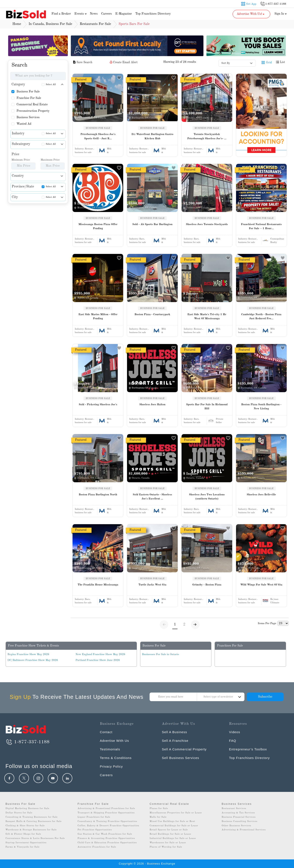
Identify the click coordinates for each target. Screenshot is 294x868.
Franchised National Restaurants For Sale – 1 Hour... (261, 227)
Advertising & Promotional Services (244, 830)
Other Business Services (236, 826)
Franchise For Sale (29, 98)
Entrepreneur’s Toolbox (248, 749)
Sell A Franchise (175, 741)
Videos (235, 732)
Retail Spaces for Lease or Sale (169, 830)
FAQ (233, 741)
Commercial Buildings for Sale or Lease (174, 826)
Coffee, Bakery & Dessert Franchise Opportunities (108, 826)
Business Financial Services (239, 817)
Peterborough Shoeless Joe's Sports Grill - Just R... (98, 136)
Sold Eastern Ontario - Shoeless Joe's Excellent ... (152, 497)
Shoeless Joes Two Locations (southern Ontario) (207, 497)
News (94, 14)
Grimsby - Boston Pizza (207, 585)
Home (17, 24)
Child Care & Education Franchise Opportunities (107, 843)
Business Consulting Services (240, 821)
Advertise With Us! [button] (251, 14)
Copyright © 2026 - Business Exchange (147, 864)
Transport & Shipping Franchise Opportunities (106, 813)
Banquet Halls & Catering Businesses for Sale (33, 821)
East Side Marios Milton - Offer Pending (98, 317)
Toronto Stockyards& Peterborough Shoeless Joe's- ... (207, 136)
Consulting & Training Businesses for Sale (31, 817)
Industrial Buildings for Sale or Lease (173, 838)
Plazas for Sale (159, 809)
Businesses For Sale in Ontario (161, 654)
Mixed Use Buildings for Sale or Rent (172, 821)
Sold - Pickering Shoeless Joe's (98, 405)
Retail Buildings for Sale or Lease (170, 834)
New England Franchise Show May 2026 (100, 654)
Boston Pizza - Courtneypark (152, 314)
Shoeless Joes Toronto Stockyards (207, 224)
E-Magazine (124, 14)
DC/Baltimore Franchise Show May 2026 (33, 660)
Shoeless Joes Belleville (261, 495)
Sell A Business (174, 732)
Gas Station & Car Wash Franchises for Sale (105, 834)
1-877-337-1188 (27, 742)
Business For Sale (28, 92)
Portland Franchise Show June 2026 (98, 660)
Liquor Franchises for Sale (94, 817)
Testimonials (110, 749)
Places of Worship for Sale (166, 847)
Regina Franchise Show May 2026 (28, 654)
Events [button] (81, 14)
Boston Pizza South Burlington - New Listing (261, 407)
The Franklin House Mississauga (98, 585)
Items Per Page (267, 623)
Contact (106, 732)
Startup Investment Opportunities (26, 843)
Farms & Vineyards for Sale (22, 847)
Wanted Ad (24, 124)
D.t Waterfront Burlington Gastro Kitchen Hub (152, 136)
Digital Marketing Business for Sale (27, 809)
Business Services (28, 117)
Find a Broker (61, 14)
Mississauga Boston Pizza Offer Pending (98, 227)
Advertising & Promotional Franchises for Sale (106, 809)
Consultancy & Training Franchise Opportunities (107, 821)
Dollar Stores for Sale (19, 813)
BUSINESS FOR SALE (98, 128)
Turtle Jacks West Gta (152, 585)
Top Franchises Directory (153, 14)
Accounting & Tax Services (238, 813)
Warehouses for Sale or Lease (168, 843)
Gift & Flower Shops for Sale (23, 834)
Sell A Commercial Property (184, 749)
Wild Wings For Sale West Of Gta (261, 585)
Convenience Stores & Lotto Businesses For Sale (35, 838)
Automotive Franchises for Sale (97, 847)
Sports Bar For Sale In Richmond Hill (207, 407)
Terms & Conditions (116, 758)
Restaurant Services (234, 809)
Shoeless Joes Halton (152, 405)
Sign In (281, 14)
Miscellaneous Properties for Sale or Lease (176, 813)
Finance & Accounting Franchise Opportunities (106, 838)
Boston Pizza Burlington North (98, 495)
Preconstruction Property (33, 111)
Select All (51, 85)
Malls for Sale (158, 817)
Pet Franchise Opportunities (95, 830)
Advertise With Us (114, 741)
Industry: (84, 149)
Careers (106, 14)
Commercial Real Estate (32, 104)
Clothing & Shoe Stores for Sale (25, 826)
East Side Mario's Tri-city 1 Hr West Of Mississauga (207, 317)
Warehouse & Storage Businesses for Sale (31, 830)
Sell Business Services (180, 758)
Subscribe (265, 697)
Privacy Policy (111, 766)
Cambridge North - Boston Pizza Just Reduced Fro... (261, 317)
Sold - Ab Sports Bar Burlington (152, 224)
